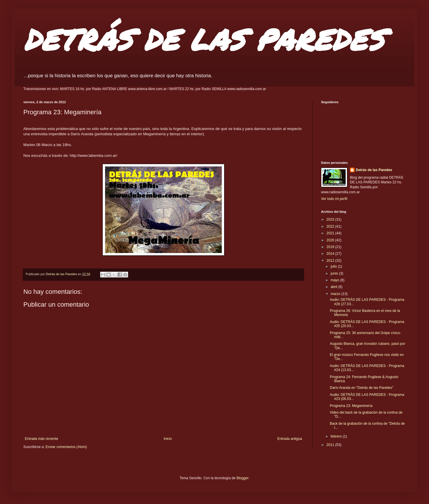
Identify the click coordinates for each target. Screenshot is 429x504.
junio (335, 273)
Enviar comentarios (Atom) (66, 447)
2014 (331, 254)
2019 (331, 247)
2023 (331, 219)
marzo (336, 294)
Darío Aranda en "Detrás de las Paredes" (362, 388)
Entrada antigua (290, 439)
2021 (331, 233)
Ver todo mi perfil (334, 199)
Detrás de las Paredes (374, 170)
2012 (331, 261)
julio (334, 266)
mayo (335, 280)
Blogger (242, 478)
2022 (331, 226)
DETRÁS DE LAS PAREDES (204, 39)
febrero (337, 436)
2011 (331, 445)
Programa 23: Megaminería (351, 406)
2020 (331, 240)
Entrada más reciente (41, 439)
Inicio (168, 439)
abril (334, 287)
